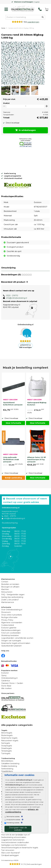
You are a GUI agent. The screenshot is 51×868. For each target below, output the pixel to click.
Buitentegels (7, 735)
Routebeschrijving (10, 523)
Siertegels (6, 743)
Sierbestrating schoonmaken (14, 837)
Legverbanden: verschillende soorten (17, 638)
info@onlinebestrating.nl (17, 298)
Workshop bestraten (10, 635)
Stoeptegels (7, 746)
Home (3, 28)
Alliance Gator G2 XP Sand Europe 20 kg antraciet (37, 459)
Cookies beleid (7, 625)
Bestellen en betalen (10, 584)
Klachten (5, 589)
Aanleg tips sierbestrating (12, 597)
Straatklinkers (7, 771)
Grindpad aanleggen (10, 855)
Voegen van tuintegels (11, 641)
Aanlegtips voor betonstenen (14, 845)
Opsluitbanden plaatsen (11, 646)
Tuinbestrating (8, 758)
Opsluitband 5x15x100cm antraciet (13, 404)
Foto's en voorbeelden (11, 633)
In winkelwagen (26, 130)
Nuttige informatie (9, 617)
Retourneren (7, 592)
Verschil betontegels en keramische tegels (20, 848)
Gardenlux (6, 681)
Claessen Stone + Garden (12, 683)
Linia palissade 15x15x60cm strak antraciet (11, 459)
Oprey (4, 675)
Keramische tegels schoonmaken (16, 643)
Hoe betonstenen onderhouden (15, 842)
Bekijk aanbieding (13, 478)
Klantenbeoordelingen (11, 630)
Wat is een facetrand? (11, 853)
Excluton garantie (9, 628)
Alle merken (6, 688)
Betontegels (7, 733)
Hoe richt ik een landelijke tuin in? (16, 835)
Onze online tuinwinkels (12, 615)
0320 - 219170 (12, 296)
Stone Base (6, 686)
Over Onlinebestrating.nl (12, 610)
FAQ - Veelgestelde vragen (13, 595)
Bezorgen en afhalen (10, 587)
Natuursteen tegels (10, 741)
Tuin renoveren (8, 850)
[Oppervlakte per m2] (25, 106)
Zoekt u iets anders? (10, 600)
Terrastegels (6, 751)
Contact (5, 582)
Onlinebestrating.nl (9, 678)
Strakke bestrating (9, 766)
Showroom (6, 612)
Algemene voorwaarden (12, 623)
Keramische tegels (9, 738)
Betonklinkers (7, 761)
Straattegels (6, 748)
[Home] (23, 9)
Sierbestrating (7, 769)
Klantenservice (8, 602)
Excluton (5, 673)
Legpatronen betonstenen (13, 840)
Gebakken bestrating (10, 764)
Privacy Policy (7, 620)
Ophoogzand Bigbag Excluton (37, 404)
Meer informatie (13, 423)
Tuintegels (6, 753)
